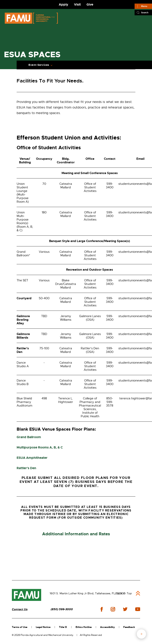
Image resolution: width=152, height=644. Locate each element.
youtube (138, 609)
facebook (102, 609)
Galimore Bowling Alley (23, 320)
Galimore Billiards (23, 336)
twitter (125, 609)
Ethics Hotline (84, 627)
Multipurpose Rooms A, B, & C (40, 447)
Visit (77, 4)
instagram (113, 609)
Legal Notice (43, 627)
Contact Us (20, 609)
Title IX (63, 627)
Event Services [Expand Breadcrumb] (39, 65)
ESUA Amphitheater (32, 458)
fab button (141, 634)
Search (145, 13)
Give (90, 4)
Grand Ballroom (29, 437)
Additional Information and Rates (76, 534)
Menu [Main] (144, 6)
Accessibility (107, 627)
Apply (64, 4)
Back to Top (123, 593)
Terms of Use (20, 627)
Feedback (129, 627)
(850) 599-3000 (62, 609)
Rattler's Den (23, 350)
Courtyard (24, 298)
